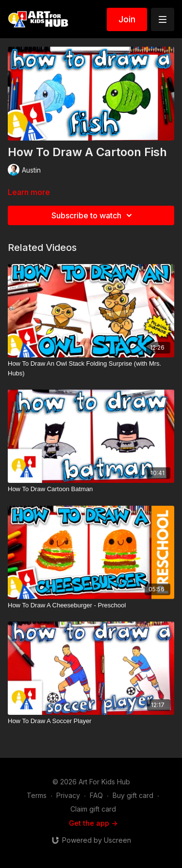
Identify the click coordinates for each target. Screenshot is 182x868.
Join (127, 19)
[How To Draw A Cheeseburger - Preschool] (91, 605)
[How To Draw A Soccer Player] (91, 721)
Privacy (68, 795)
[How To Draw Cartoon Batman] (91, 489)
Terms (37, 795)
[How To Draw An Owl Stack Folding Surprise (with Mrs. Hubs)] (91, 368)
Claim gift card (93, 809)
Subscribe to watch (93, 215)
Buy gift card (133, 795)
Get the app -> (93, 823)
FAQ (96, 795)
